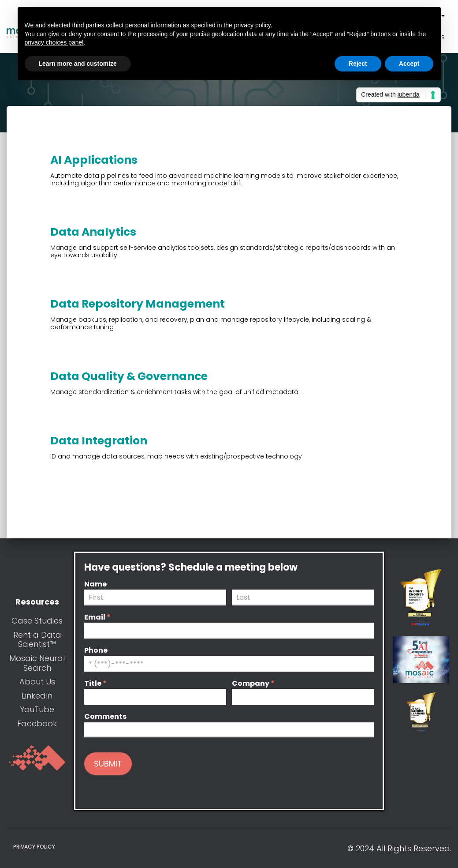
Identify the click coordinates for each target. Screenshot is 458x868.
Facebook (37, 723)
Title (95, 684)
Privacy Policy (34, 847)
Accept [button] (409, 64)
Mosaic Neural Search (37, 663)
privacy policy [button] (252, 25)
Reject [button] (358, 64)
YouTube (37, 709)
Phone (96, 651)
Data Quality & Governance (129, 376)
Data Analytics (93, 232)
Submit (108, 764)
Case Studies (37, 621)
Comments (105, 717)
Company (253, 684)
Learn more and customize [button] (78, 64)
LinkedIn (37, 696)
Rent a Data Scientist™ (37, 640)
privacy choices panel (54, 42)
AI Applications (94, 160)
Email (97, 618)
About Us (37, 682)
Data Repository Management (138, 304)
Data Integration (99, 441)
